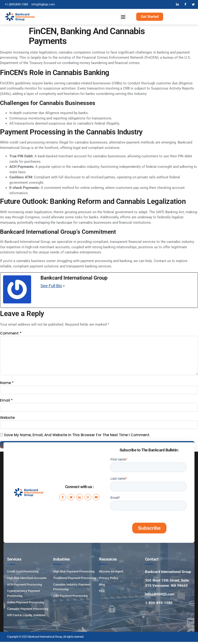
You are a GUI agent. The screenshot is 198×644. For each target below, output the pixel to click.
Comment (11, 333)
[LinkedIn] (177, 4)
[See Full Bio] (64, 286)
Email (6, 402)
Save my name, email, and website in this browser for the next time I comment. (77, 437)
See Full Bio (51, 286)
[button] (123, 17)
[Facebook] (185, 4)
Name (7, 384)
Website (7, 419)
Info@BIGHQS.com (160, 596)
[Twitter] (193, 4)
